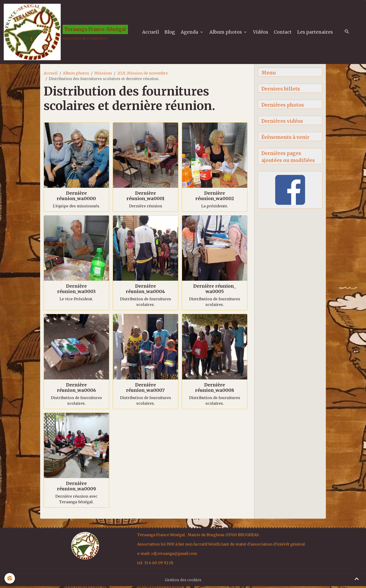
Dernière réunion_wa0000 (76, 198)
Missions (103, 75)
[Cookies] (10, 578)
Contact (284, 33)
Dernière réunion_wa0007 (145, 389)
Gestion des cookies (183, 581)
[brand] (67, 33)
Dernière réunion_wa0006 (76, 389)
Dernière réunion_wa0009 (76, 488)
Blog (171, 33)
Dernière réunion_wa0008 (215, 389)
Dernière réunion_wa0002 (215, 198)
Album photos (227, 33)
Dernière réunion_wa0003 (76, 291)
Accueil (151, 33)
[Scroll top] (357, 579)
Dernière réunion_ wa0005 (215, 291)
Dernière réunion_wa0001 (146, 198)
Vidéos (262, 33)
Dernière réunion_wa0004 (145, 291)
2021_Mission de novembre (143, 75)
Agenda (191, 33)
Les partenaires (316, 33)
